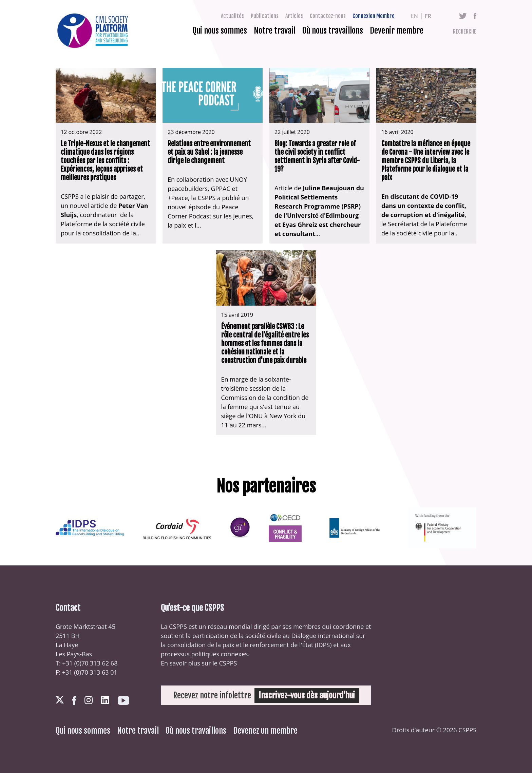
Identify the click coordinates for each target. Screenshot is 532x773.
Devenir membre (397, 31)
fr (428, 16)
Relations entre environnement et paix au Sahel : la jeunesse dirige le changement (209, 152)
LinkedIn (105, 700)
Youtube (123, 701)
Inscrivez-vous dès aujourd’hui (307, 695)
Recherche (465, 32)
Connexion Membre (374, 16)
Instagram (89, 700)
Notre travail (275, 31)
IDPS (323, 645)
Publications (265, 16)
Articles (294, 16)
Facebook (475, 16)
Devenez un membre (265, 731)
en (414, 16)
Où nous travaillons (333, 31)
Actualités (232, 16)
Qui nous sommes (220, 31)
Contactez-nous (328, 16)
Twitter (463, 16)
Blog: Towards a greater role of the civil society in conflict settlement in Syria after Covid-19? (317, 156)
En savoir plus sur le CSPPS (199, 663)
